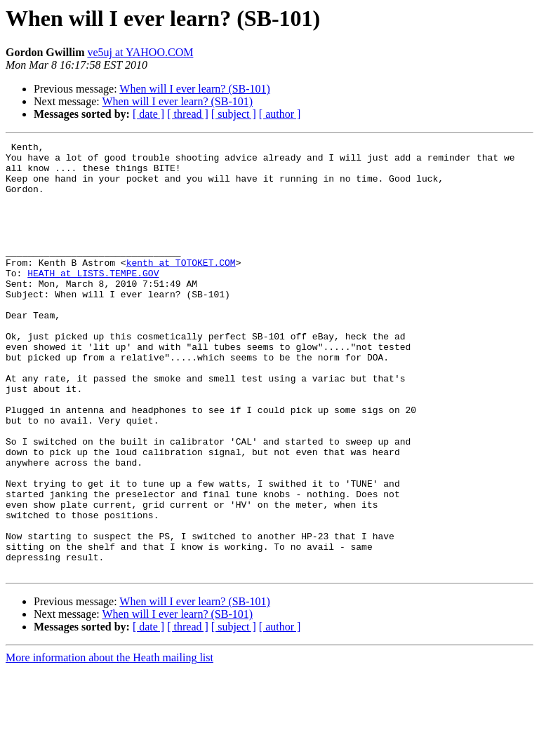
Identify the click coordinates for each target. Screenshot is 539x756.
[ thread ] (188, 114)
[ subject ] (234, 114)
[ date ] (148, 114)
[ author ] (280, 114)
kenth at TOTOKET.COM (181, 288)
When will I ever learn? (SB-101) (195, 89)
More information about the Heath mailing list (109, 744)
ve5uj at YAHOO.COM (140, 52)
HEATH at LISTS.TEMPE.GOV (93, 300)
